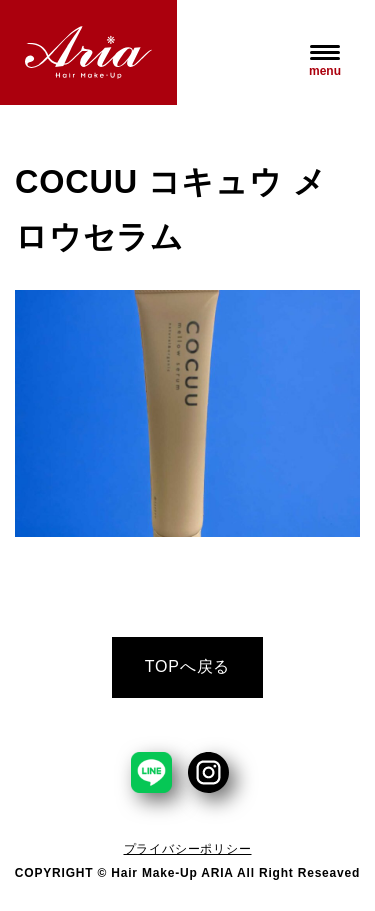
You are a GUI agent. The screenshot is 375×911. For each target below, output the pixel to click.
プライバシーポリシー (188, 849)
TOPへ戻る (187, 666)
